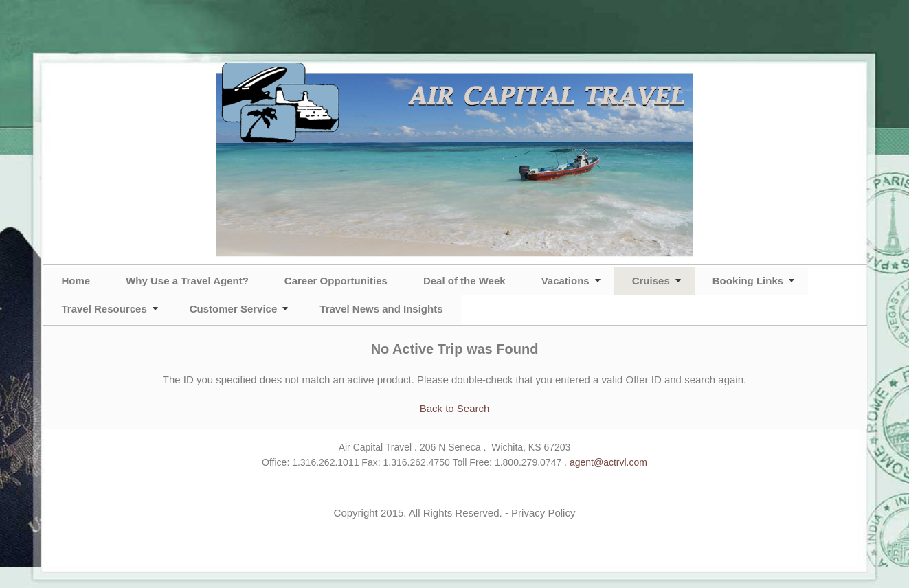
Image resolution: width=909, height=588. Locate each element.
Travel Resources (104, 309)
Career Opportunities (336, 281)
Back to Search (455, 408)
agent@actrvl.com (608, 462)
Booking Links (748, 281)
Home (76, 281)
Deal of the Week (464, 281)
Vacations (565, 281)
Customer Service (234, 309)
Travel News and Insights (381, 309)
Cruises (651, 281)
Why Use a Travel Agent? (187, 281)
